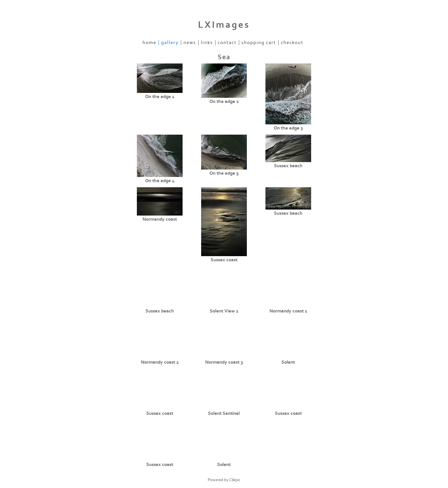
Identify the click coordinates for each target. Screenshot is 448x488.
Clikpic (235, 480)
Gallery (170, 43)
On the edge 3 (288, 128)
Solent (288, 362)
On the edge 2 (224, 101)
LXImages (224, 25)
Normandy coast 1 (288, 311)
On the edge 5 (224, 173)
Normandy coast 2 (160, 362)
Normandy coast (160, 219)
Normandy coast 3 (224, 362)
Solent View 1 (224, 311)
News (190, 43)
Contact (227, 43)
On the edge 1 (160, 97)
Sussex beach (288, 166)
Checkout (292, 43)
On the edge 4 (160, 181)
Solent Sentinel (224, 413)
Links (207, 43)
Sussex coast (224, 260)
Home (149, 43)
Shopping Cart (259, 43)
